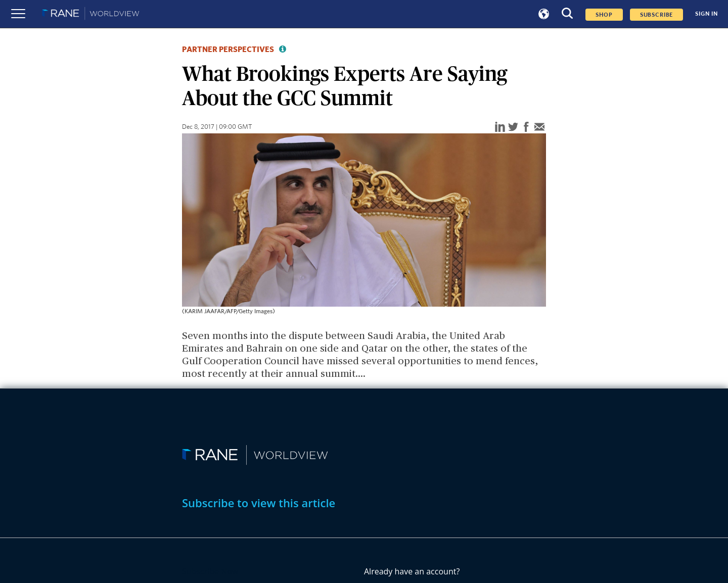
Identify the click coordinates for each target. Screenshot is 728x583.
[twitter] (513, 128)
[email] (539, 128)
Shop (604, 15)
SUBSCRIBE (657, 15)
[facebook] (526, 128)
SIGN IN (707, 14)
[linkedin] (500, 128)
